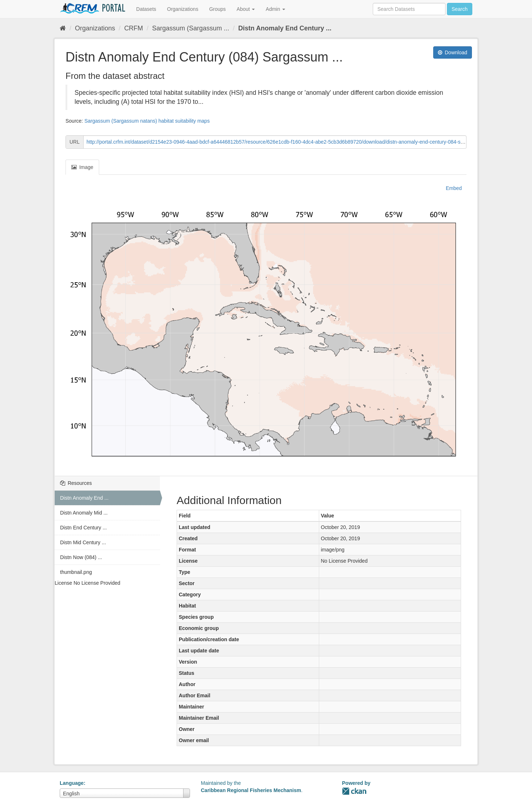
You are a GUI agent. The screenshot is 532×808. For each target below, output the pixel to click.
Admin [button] (275, 9)
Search (460, 9)
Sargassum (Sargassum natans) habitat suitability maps (147, 121)
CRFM (134, 28)
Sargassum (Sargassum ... (191, 28)
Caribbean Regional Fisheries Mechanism (251, 790)
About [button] (246, 9)
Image (82, 167)
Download (453, 52)
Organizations (183, 9)
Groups (218, 9)
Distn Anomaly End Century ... (285, 28)
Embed (453, 188)
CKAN (354, 791)
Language (72, 783)
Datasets (146, 9)
